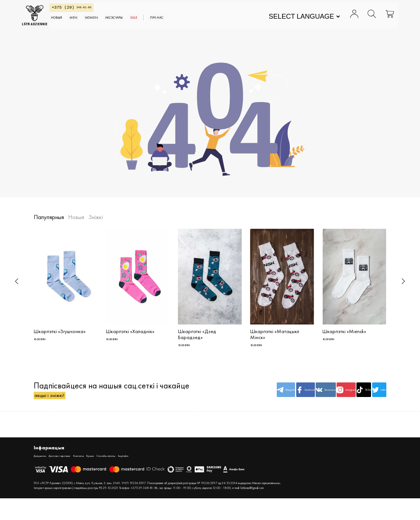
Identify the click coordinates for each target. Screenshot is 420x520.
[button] (17, 281)
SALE (191, 23)
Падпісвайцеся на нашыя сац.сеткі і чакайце (96, 402)
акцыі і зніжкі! (58, 413)
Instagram (313, 402)
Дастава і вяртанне (73, 476)
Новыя (86, 23)
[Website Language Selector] (293, 19)
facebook (253, 402)
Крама (120, 476)
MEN (108, 23)
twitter (372, 402)
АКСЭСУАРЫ (164, 23)
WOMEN (132, 23)
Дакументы (43, 476)
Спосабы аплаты (145, 476)
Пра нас (220, 23)
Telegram (223, 402)
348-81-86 (97, 10)
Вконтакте (283, 402)
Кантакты (102, 476)
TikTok (342, 402)
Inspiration (173, 476)
